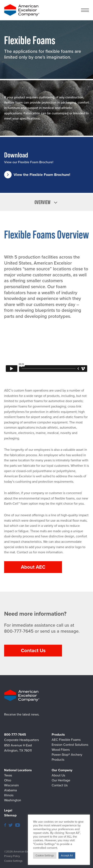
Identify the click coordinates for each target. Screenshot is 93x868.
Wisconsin (11, 785)
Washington (13, 800)
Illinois (9, 795)
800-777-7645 (19, 631)
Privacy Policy (12, 856)
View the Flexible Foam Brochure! (37, 175)
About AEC (33, 567)
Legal (8, 810)
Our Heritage (61, 780)
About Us (58, 775)
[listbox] (47, 202)
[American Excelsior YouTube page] (17, 825)
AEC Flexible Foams (66, 740)
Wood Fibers (61, 750)
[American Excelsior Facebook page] (5, 825)
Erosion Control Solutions (70, 745)
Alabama (10, 790)
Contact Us (33, 650)
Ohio (8, 780)
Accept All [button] (67, 855)
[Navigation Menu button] (85, 10)
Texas (8, 775)
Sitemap (10, 815)
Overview (47, 202)
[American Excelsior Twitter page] (11, 825)
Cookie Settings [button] (13, 861)
